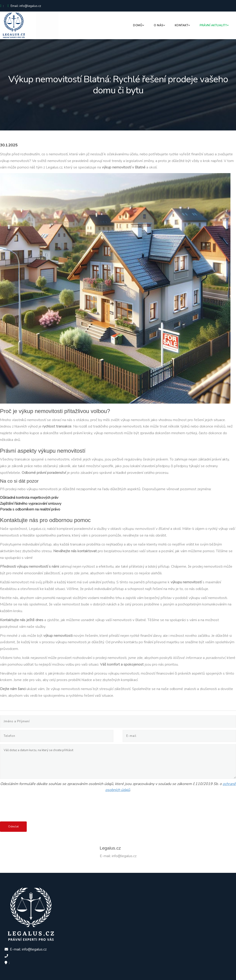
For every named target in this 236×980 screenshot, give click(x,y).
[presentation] (35, 808)
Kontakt (181, 25)
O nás (158, 25)
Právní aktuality (213, 25)
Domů (138, 25)
